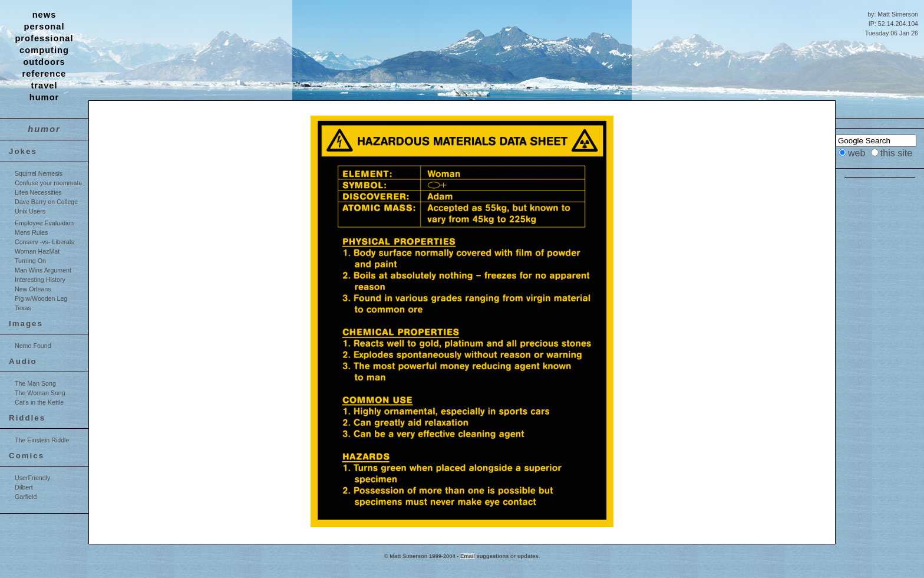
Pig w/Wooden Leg (41, 298)
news (44, 15)
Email (468, 556)
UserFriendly (32, 478)
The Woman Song (40, 393)
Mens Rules (31, 232)
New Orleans (33, 289)
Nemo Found (33, 346)
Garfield (26, 497)
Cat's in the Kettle (39, 402)
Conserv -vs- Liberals (44, 242)
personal (44, 27)
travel (44, 86)
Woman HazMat (37, 251)
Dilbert (24, 487)
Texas (23, 308)
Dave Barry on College (46, 202)
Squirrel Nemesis (39, 173)
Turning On (30, 261)
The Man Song (35, 383)
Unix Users (30, 211)
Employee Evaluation (44, 223)
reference (44, 74)
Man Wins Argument (43, 270)
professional (44, 38)
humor (44, 97)
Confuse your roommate (48, 183)
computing (44, 50)
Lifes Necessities (38, 192)
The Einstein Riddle (42, 440)
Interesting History (40, 280)
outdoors (44, 62)
